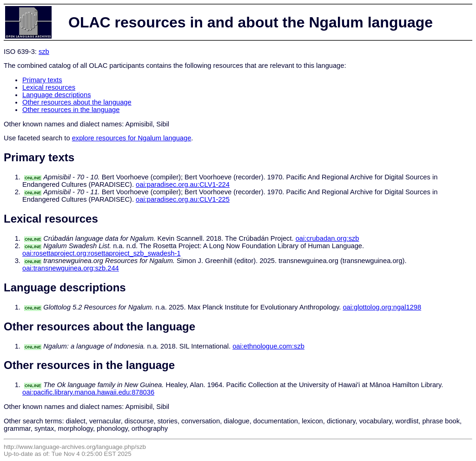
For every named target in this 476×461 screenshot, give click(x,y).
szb (44, 52)
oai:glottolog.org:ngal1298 (382, 307)
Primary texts (42, 80)
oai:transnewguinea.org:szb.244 (71, 268)
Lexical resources (49, 87)
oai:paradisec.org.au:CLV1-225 (183, 199)
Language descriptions (57, 95)
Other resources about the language (77, 102)
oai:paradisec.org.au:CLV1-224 (183, 184)
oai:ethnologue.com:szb (268, 346)
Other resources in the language (71, 110)
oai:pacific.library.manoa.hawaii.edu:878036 (88, 392)
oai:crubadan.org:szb (327, 238)
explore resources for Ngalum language (132, 138)
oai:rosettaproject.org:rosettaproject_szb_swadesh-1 (102, 253)
